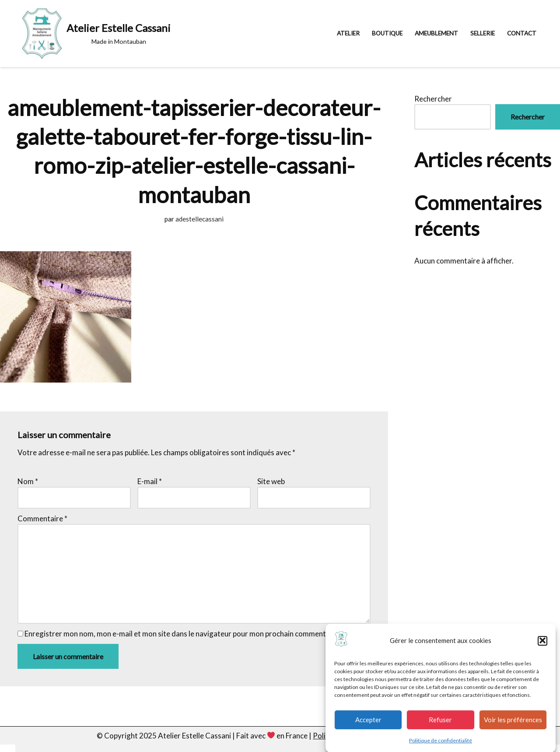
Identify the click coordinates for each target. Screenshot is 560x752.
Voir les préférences (513, 724)
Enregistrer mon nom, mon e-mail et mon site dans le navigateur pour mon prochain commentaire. (182, 634)
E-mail (150, 481)
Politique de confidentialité (441, 745)
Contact (522, 33)
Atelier (348, 33)
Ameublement (436, 33)
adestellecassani (199, 219)
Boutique (387, 33)
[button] (542, 645)
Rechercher (433, 99)
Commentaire (42, 518)
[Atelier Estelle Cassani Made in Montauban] (96, 33)
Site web (271, 481)
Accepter (368, 724)
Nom (28, 481)
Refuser (440, 724)
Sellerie (483, 33)
